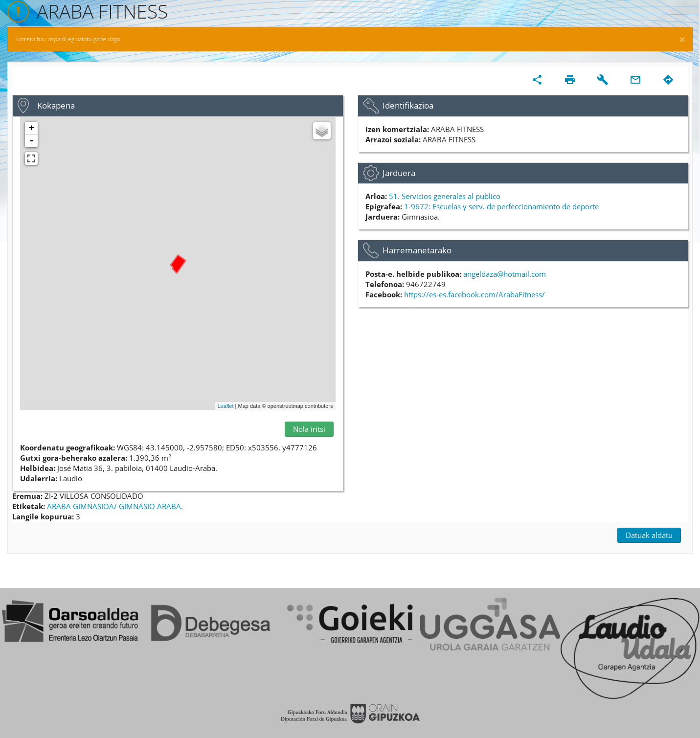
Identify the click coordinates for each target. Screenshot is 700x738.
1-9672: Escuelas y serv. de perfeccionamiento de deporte (501, 206)
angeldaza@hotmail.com (505, 274)
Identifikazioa (408, 105)
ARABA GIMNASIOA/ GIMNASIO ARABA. (115, 506)
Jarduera (399, 173)
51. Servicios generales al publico (445, 196)
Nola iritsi (309, 429)
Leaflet (226, 406)
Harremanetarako (417, 250)
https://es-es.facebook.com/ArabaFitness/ (474, 294)
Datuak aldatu (649, 535)
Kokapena (56, 105)
